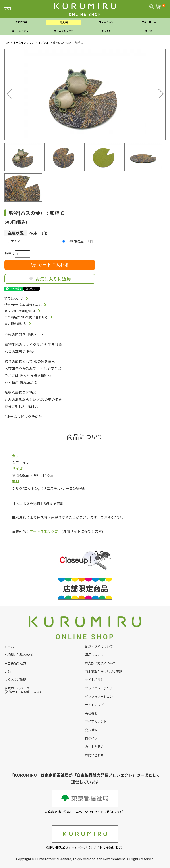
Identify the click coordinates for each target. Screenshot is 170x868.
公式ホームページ (17, 688)
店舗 (8, 671)
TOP (7, 42)
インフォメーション (99, 696)
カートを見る (94, 747)
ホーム (9, 646)
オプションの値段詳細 (20, 311)
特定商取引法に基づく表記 (23, 305)
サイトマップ (94, 705)
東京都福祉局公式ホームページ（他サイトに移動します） (85, 802)
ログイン (91, 738)
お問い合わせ (94, 755)
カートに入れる (50, 265)
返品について (14, 299)
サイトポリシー (96, 680)
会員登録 (91, 730)
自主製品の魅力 (15, 663)
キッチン (106, 31)
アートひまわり (42, 531)
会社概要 (91, 713)
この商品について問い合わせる (26, 317)
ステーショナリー (21, 31)
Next (158, 92)
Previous (10, 92)
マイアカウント (96, 721)
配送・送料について (99, 646)
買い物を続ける (15, 323)
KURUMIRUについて (19, 655)
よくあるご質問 (15, 680)
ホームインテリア (64, 31)
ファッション (106, 22)
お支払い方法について (100, 663)
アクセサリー (149, 22)
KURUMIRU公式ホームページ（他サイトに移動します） (85, 837)
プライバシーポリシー (100, 688)
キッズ (149, 31)
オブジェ (44, 42)
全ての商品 (21, 22)
